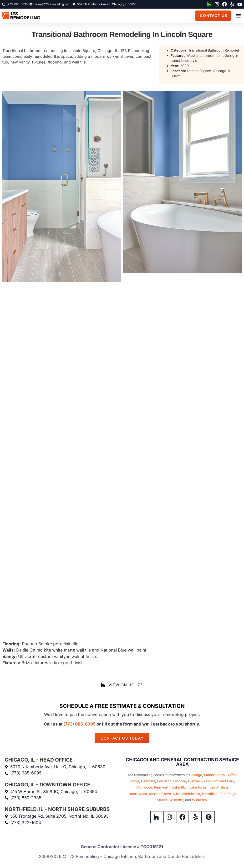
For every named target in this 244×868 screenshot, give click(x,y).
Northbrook (191, 794)
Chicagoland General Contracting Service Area (182, 762)
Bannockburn (214, 775)
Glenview (195, 781)
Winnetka (199, 800)
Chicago (196, 775)
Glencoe (180, 781)
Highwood (144, 787)
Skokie (162, 800)
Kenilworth (162, 787)
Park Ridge (228, 794)
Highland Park (223, 781)
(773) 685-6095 (79, 724)
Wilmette (176, 800)
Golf (207, 781)
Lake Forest (198, 787)
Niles (177, 794)
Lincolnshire (219, 787)
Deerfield (148, 781)
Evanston (164, 781)
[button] (238, 16)
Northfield (210, 794)
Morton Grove (160, 794)
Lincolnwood (137, 794)
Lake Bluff (180, 787)
